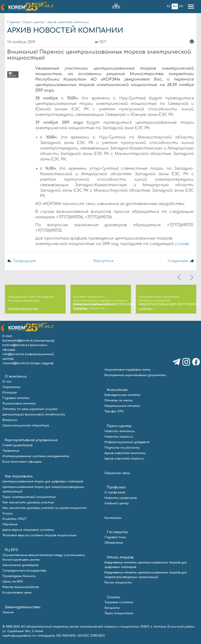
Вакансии (10, 420)
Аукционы (112, 608)
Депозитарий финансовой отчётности (34, 414)
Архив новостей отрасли (124, 459)
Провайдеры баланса (19, 576)
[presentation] (180, 277)
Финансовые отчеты (19, 404)
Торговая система (119, 602)
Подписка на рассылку (122, 448)
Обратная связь (117, 473)
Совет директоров (17, 445)
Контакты (113, 518)
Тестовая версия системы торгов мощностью (39, 535)
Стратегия (11, 387)
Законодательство (23, 607)
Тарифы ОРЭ (114, 411)
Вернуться (103, 261)
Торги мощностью (119, 613)
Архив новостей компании (68, 22)
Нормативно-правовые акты (128, 370)
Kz (169, 6)
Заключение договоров (20, 565)
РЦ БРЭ (11, 550)
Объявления (114, 543)
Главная (13, 22)
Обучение (10, 524)
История (10, 393)
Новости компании (120, 431)
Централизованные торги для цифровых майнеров (43, 481)
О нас (7, 382)
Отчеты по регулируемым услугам (30, 409)
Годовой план (115, 537)
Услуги (8, 513)
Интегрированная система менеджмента (36, 456)
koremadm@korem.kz (18, 341)
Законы (8, 612)
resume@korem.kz (16, 363)
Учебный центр (117, 503)
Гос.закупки (117, 532)
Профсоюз (116, 487)
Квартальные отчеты (122, 406)
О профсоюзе (115, 492)
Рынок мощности (118, 583)
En (181, 6)
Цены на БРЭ (13, 582)
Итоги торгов (120, 557)
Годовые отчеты (16, 398)
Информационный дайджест (127, 442)
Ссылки (113, 597)
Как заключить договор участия (28, 502)
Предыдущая (25, 261)
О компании (16, 376)
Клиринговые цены (17, 593)
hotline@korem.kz (16, 345)
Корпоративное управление (31, 440)
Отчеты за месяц (119, 400)
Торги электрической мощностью (29, 497)
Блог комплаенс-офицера (22, 462)
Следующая (178, 261)
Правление (11, 451)
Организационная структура (26, 425)
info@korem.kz (13, 354)
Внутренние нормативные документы (135, 375)
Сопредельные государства (24, 571)
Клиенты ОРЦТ (14, 519)
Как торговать (19, 476)
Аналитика (117, 390)
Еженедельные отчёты (122, 395)
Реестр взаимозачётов (21, 587)
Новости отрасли (119, 437)
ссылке (182, 244)
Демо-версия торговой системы (28, 530)
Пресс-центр (33, 22)
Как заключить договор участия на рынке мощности (45, 508)
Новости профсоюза (121, 498)
